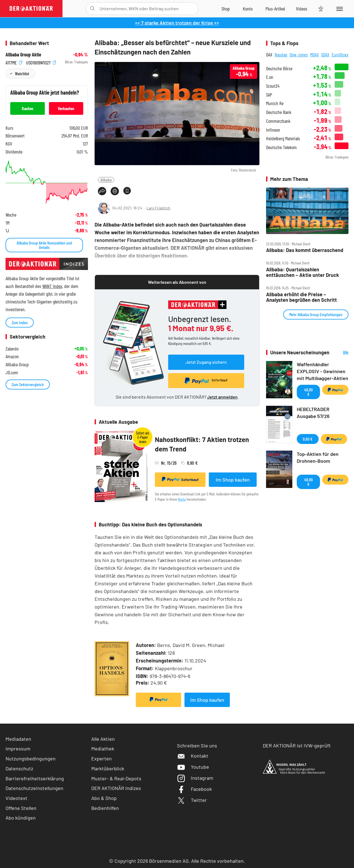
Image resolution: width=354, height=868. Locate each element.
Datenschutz (19, 768)
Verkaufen (66, 108)
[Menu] (339, 9)
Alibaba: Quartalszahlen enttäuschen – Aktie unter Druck (303, 272)
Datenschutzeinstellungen (34, 788)
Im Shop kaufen (233, 480)
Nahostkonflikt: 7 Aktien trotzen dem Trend (202, 444)
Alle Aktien (103, 739)
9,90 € (308, 439)
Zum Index (20, 322)
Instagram (195, 778)
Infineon (273, 130)
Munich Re (275, 103)
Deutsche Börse (279, 68)
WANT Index (52, 286)
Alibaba (106, 180)
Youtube (193, 767)
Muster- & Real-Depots (116, 778)
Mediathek (103, 749)
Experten (101, 758)
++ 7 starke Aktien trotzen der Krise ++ (177, 23)
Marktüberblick (108, 768)
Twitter (192, 800)
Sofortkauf (180, 479)
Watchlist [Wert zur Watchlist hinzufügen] (22, 73)
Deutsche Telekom (281, 147)
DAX (269, 54)
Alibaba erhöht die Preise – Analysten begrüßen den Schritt (301, 297)
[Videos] (302, 9)
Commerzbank (278, 121)
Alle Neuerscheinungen (340, 353)
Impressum (18, 749)
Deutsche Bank (279, 112)
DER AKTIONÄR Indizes (116, 788)
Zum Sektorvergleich (28, 384)
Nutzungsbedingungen (31, 758)
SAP (269, 95)
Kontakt (193, 756)
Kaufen (28, 108)
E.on (270, 77)
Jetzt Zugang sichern (206, 362)
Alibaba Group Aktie (23, 55)
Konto (182, 499)
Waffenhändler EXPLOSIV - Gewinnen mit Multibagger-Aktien (322, 371)
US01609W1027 (41, 62)
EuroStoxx (340, 54)
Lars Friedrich (158, 208)
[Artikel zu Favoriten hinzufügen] (127, 191)
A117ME (14, 62)
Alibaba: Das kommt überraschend (305, 250)
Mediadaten (18, 739)
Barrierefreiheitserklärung (35, 778)
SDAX (325, 54)
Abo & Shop (104, 798)
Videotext (16, 798)
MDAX (314, 54)
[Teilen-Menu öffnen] (102, 191)
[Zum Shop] (226, 9)
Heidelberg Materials (283, 138)
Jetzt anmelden (222, 397)
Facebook (194, 789)
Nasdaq (281, 54)
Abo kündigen (21, 818)
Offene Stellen (21, 808)
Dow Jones (299, 54)
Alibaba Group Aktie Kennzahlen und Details (44, 245)
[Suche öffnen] (93, 9)
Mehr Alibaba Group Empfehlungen (316, 314)
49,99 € (309, 392)
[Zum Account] (248, 9)
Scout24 (273, 86)
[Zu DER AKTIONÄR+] (275, 9)
